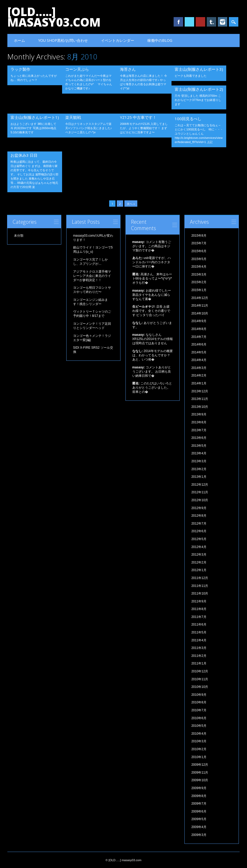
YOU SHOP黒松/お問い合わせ (63, 40)
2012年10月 (200, 500)
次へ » (131, 204)
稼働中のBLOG (160, 40)
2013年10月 (200, 407)
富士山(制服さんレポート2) (199, 89)
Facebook (178, 22)
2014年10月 (200, 313)
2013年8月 (199, 422)
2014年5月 (199, 352)
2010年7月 (199, 710)
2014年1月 (199, 383)
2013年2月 (199, 469)
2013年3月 (199, 461)
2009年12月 (200, 765)
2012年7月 (199, 524)
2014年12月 (200, 298)
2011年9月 (199, 601)
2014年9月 (199, 321)
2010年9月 (199, 695)
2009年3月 (199, 835)
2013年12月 (200, 391)
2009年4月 (199, 827)
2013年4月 (199, 453)
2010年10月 (200, 687)
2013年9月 (199, 414)
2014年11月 (200, 306)
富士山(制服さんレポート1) (35, 117)
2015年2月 (199, 282)
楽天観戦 (73, 117)
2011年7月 (199, 617)
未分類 (19, 236)
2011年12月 (200, 578)
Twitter (189, 22)
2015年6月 (199, 251)
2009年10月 (200, 780)
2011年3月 (199, 648)
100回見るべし (188, 119)
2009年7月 (199, 804)
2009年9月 (199, 788)
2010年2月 (199, 749)
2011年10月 (200, 593)
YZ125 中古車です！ (138, 117)
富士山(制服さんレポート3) (199, 69)
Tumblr (211, 22)
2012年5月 (199, 539)
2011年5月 (199, 632)
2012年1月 (199, 570)
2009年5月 (199, 819)
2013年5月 (199, 446)
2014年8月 (199, 329)
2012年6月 (199, 531)
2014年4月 (199, 360)
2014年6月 (199, 344)
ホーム (19, 40)
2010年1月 (199, 757)
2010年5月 (199, 726)
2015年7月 (199, 243)
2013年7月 (199, 430)
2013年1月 (199, 477)
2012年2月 (199, 562)
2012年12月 (200, 485)
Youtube (200, 22)
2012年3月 (199, 555)
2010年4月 (199, 734)
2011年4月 (199, 640)
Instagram (223, 22)
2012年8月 (199, 516)
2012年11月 (200, 492)
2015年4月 (199, 267)
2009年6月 (199, 811)
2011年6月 (199, 625)
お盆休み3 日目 (24, 155)
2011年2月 (199, 656)
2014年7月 (199, 337)
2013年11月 (200, 399)
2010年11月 (200, 679)
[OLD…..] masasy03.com (54, 17)
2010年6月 (199, 718)
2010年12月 (200, 671)
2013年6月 (199, 438)
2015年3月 (199, 275)
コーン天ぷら (77, 69)
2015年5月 (199, 259)
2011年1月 (199, 663)
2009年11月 (200, 773)
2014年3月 (199, 368)
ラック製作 (20, 69)
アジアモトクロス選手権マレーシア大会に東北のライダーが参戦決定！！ (92, 276)
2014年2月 (199, 375)
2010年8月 (199, 702)
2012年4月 (199, 547)
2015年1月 (199, 290)
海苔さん (128, 69)
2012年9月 (199, 508)
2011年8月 (199, 609)
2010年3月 (199, 741)
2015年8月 (199, 236)
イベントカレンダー (118, 40)
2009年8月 (199, 796)
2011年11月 (200, 586)
